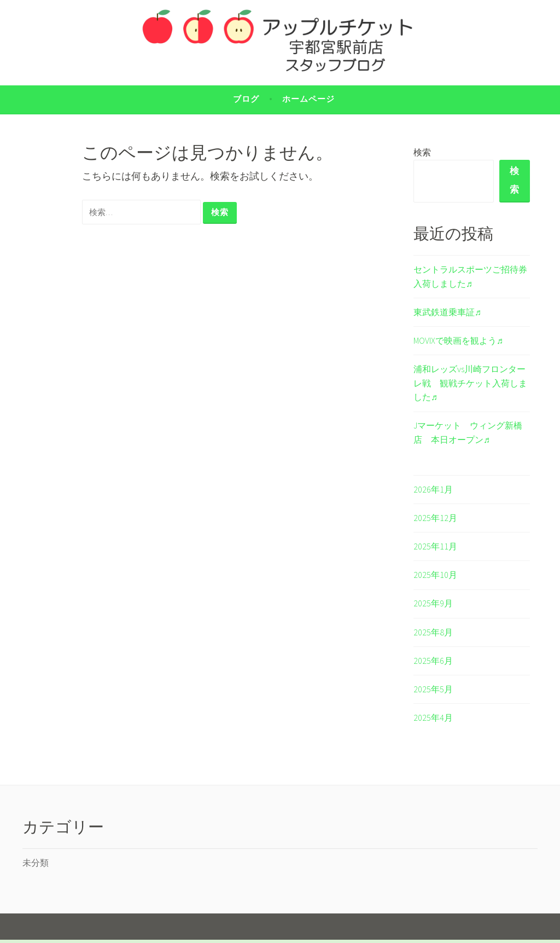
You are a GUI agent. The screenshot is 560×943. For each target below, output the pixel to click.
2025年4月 (433, 721)
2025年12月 (435, 521)
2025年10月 (435, 578)
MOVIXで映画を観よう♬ (458, 344)
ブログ (246, 99)
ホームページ (308, 99)
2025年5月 (433, 692)
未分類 (36, 866)
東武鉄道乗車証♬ (447, 315)
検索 (422, 152)
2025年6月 (433, 663)
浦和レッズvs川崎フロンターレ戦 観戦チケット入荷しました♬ (470, 386)
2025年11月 (435, 549)
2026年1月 (433, 492)
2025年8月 (433, 635)
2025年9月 (433, 606)
